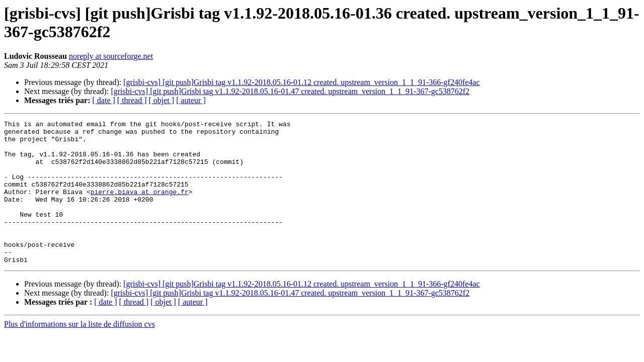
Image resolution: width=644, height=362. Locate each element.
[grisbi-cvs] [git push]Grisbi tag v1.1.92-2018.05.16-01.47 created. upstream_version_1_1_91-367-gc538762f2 (290, 91)
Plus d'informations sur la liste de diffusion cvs (79, 353)
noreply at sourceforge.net (111, 56)
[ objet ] (161, 100)
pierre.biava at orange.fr (140, 207)
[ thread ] (132, 100)
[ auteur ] (191, 100)
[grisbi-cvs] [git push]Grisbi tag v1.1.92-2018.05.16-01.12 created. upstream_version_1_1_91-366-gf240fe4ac (301, 82)
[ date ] (104, 100)
